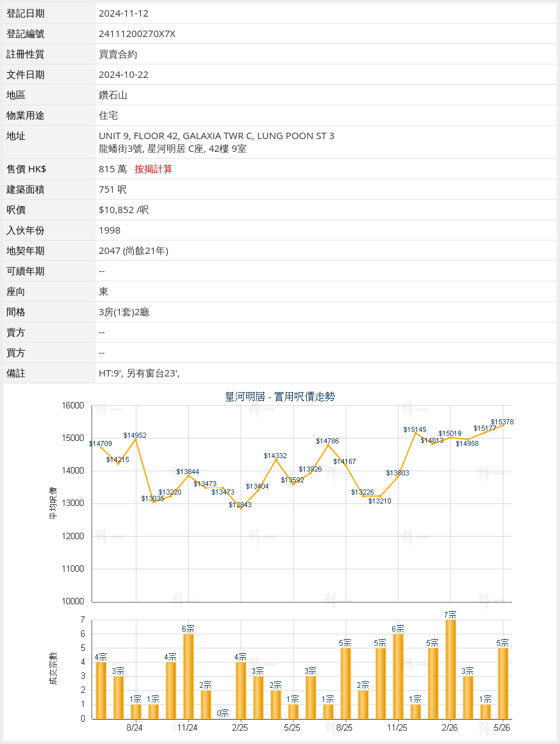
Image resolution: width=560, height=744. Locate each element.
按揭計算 (154, 168)
